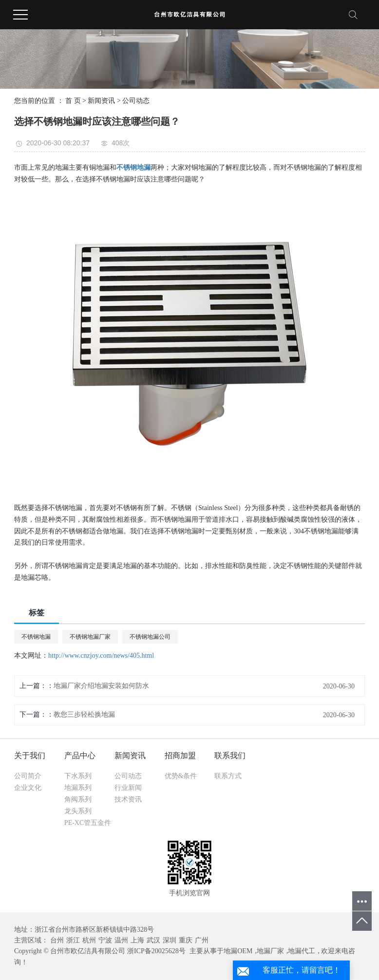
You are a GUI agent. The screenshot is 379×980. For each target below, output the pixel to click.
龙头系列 (78, 811)
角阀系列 (78, 799)
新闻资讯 (101, 101)
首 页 (73, 101)
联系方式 (228, 776)
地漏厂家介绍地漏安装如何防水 (101, 686)
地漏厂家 (270, 951)
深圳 (170, 940)
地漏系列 (78, 788)
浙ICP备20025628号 (156, 951)
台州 (57, 940)
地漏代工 (302, 951)
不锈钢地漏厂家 (90, 637)
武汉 (153, 940)
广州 (202, 940)
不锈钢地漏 (36, 637)
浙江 (73, 940)
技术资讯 (128, 799)
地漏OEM (238, 951)
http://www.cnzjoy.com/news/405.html (101, 656)
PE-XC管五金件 (88, 823)
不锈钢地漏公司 (150, 637)
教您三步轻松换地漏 (84, 715)
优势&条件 (181, 776)
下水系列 (78, 776)
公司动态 (136, 101)
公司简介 (28, 776)
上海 (137, 940)
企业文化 (28, 788)
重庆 (186, 940)
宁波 (105, 940)
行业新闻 (128, 788)
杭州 (89, 940)
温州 (121, 940)
